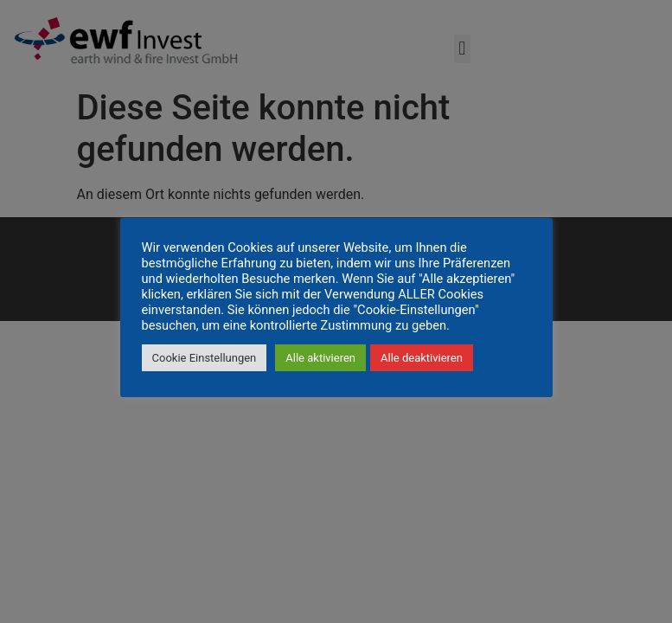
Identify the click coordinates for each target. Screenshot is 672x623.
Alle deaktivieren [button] (422, 358)
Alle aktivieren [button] (320, 358)
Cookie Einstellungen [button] (205, 358)
